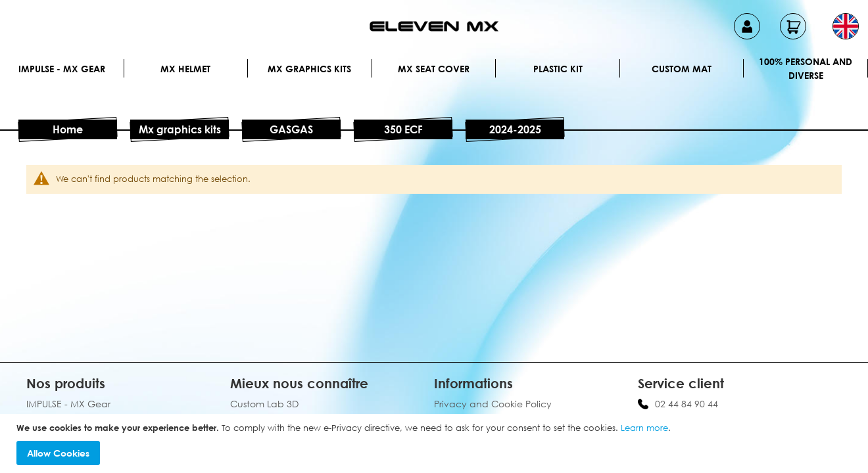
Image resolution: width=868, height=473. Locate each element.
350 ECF (403, 129)
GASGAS (291, 129)
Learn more (644, 428)
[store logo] (434, 26)
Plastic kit (558, 69)
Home (68, 129)
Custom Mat (682, 69)
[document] (436, 444)
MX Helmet (185, 69)
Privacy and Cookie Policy (493, 404)
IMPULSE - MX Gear (62, 69)
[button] (846, 26)
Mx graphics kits (309, 69)
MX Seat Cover (434, 69)
